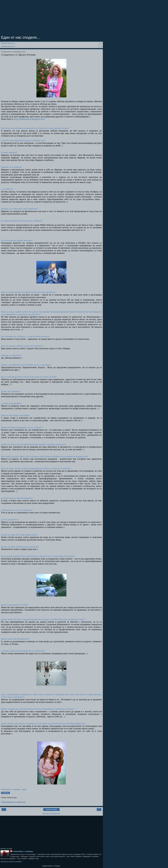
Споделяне (5, 793)
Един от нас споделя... (20, 37)
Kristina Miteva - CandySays (23, 851)
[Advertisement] (51, 18)
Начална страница (51, 810)
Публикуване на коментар (13, 802)
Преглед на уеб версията (51, 814)
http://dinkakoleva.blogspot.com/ (30, 119)
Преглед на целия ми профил (11, 862)
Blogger (57, 866)
